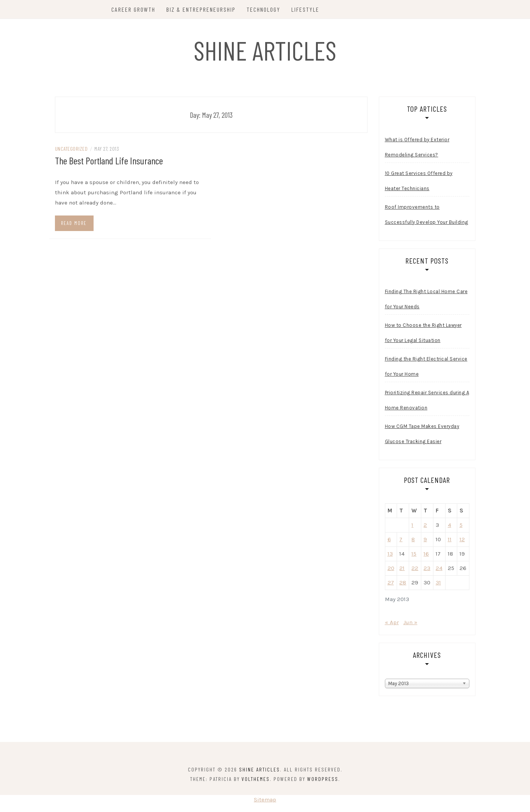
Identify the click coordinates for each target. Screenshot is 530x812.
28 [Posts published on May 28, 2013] (403, 582)
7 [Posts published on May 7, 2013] (401, 539)
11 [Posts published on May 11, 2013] (450, 539)
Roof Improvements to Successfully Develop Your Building (427, 215)
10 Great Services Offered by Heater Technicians (419, 181)
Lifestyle (305, 9)
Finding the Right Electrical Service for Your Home (426, 366)
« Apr (392, 622)
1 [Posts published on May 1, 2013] (412, 525)
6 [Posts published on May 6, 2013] (389, 539)
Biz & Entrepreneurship (201, 9)
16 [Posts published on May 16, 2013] (426, 554)
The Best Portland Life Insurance (109, 160)
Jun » (410, 622)
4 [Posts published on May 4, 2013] (449, 525)
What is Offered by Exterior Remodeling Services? (417, 147)
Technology (263, 9)
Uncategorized (71, 149)
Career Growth (133, 9)
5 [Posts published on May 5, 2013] (461, 525)
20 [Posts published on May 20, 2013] (391, 568)
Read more (74, 223)
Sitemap (265, 800)
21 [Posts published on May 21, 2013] (402, 568)
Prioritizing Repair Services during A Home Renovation (427, 400)
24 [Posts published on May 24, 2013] (439, 568)
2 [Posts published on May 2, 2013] (425, 525)
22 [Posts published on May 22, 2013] (415, 568)
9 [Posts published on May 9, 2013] (425, 539)
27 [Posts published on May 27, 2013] (391, 582)
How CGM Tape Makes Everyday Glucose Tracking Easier (422, 434)
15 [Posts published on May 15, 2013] (414, 554)
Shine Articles (265, 50)
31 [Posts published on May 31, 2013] (438, 582)
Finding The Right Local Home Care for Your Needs (426, 299)
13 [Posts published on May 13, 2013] (390, 554)
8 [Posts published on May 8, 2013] (413, 539)
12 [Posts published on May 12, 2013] (462, 539)
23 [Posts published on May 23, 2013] (427, 568)
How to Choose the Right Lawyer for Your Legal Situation (423, 333)
